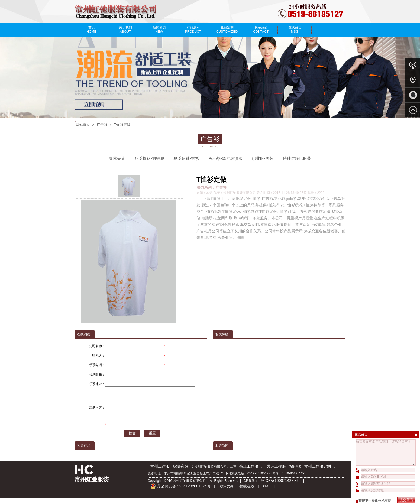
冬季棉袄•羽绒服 (149, 158)
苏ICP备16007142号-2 (280, 487)
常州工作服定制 (318, 473)
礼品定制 (227, 30)
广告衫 (102, 125)
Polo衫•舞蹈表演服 (226, 158)
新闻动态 (159, 30)
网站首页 (83, 125)
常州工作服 (276, 473)
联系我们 (261, 30)
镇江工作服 (249, 473)
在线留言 (295, 30)
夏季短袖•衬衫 (186, 158)
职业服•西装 (263, 158)
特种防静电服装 (297, 158)
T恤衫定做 (122, 125)
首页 (91, 30)
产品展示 (193, 30)
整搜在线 (247, 493)
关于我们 (125, 30)
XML (266, 493)
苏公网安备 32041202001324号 (180, 493)
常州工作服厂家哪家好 (169, 473)
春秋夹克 (117, 158)
